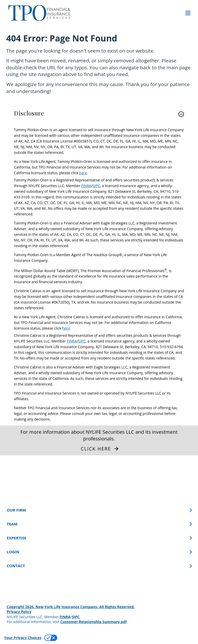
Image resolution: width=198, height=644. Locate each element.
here (83, 173)
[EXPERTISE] (99, 538)
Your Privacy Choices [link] (23, 638)
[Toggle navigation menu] (188, 13)
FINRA (86, 186)
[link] (99, 117)
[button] (181, 114)
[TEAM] (99, 524)
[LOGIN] (99, 552)
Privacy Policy (19, 612)
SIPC (96, 186)
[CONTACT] (99, 566)
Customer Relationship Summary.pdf (94, 622)
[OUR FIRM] (99, 510)
